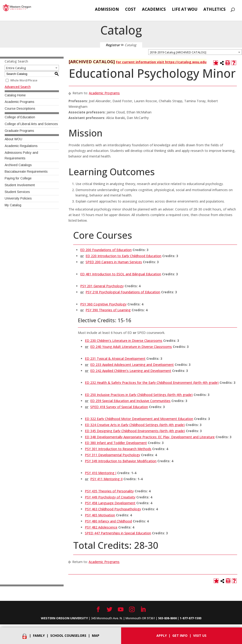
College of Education (20, 117)
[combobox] (195, 52)
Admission (107, 10)
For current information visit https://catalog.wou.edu (161, 62)
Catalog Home (15, 95)
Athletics (215, 10)
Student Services (17, 192)
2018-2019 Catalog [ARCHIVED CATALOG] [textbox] (178, 52)
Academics (154, 10)
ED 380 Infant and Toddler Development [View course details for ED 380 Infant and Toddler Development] (116, 443)
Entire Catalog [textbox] (16, 68)
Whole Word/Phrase (24, 80)
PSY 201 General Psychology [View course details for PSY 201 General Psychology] (102, 286)
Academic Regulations (21, 146)
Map (96, 635)
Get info (180, 635)
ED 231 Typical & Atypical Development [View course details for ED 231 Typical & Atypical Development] (115, 359)
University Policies (18, 198)
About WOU (13, 139)
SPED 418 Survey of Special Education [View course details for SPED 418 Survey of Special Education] (119, 407)
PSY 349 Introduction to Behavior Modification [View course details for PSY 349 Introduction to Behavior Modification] (121, 461)
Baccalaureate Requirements (26, 171)
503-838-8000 (167, 618)
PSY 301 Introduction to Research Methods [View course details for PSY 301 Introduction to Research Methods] (118, 449)
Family (39, 635)
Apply (162, 635)
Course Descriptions (20, 108)
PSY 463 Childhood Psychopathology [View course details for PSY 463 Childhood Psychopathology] (113, 509)
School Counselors (68, 635)
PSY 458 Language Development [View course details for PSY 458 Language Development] (110, 503)
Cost (130, 10)
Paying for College (18, 178)
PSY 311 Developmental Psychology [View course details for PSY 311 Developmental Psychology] (112, 455)
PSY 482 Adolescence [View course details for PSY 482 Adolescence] (101, 527)
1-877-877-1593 (191, 618)
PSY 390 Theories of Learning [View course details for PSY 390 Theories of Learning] (108, 310)
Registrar (113, 45)
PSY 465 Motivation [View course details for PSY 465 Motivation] (100, 515)
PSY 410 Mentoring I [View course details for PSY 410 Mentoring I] (101, 473)
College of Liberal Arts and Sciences (31, 124)
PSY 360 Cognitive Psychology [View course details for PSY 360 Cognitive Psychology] (103, 304)
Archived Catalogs (18, 165)
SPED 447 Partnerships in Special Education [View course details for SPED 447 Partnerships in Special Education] (118, 533)
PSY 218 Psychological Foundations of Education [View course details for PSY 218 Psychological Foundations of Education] (123, 292)
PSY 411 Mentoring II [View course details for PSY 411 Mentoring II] (106, 479)
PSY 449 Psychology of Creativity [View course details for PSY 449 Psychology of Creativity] (110, 497)
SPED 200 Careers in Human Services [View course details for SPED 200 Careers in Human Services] (114, 262)
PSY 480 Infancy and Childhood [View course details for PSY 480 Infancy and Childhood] (108, 521)
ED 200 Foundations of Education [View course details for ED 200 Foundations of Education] (106, 250)
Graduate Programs (19, 131)
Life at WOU (185, 10)
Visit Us (200, 635)
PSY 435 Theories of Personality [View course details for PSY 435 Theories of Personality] (109, 491)
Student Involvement (20, 185)
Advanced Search (18, 87)
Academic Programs (20, 102)
